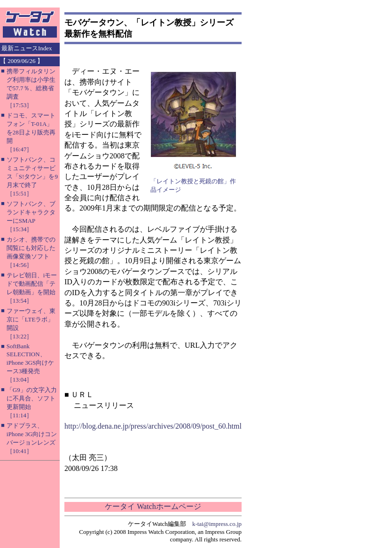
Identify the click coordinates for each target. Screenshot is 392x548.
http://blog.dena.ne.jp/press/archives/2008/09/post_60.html (153, 426)
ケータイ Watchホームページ (153, 506)
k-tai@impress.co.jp (217, 524)
